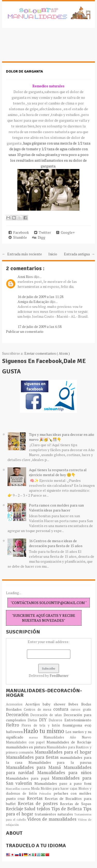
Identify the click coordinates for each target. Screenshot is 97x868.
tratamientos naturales (54, 814)
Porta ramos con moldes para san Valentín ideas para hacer (56, 508)
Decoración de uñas (47, 715)
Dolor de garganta (24, 71)
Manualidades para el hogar (63, 752)
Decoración (18, 715)
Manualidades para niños (64, 773)
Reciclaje (15, 809)
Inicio (53, 254)
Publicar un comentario (25, 331)
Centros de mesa (39, 710)
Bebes (75, 704)
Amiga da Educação (34, 302)
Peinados (46, 793)
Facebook (19, 232)
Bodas (86, 704)
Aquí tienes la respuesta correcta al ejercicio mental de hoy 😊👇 (58, 472)
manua (36, 737)
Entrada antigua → (79, 254)
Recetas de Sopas (76, 804)
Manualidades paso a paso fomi (63, 783)
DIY (44, 720)
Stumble (18, 237)
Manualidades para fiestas (33, 757)
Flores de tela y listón (42, 725)
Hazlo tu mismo (44, 731)
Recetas (36, 798)
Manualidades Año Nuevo (67, 737)
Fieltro (14, 725)
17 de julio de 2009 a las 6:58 (40, 326)
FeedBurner (59, 675)
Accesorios (16, 704)
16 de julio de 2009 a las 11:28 (40, 297)
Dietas (33, 720)
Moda (36, 789)
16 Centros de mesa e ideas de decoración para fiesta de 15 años (56, 543)
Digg (39, 237)
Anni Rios (26, 277)
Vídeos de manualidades (53, 819)
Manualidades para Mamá (35, 767)
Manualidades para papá (29, 778)
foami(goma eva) (77, 725)
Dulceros (56, 720)
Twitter (43, 232)
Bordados (15, 709)
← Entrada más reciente (22, 254)
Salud (31, 809)
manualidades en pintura (26, 747)
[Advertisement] (43, 47)
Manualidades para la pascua (60, 762)
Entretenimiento (78, 720)
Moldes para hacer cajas (59, 789)
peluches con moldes (72, 793)
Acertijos (34, 704)
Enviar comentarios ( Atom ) (47, 353)
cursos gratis (81, 710)
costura (62, 709)
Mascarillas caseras (19, 789)
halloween (15, 732)
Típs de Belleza (67, 809)
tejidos (44, 809)
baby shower (55, 704)
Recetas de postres (39, 804)
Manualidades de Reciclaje (69, 742)
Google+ (65, 232)
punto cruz (16, 798)
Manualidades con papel (26, 742)
